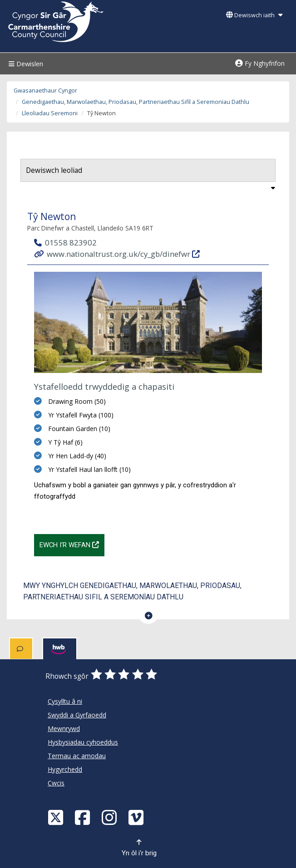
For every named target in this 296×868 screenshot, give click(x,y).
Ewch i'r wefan (72, 544)
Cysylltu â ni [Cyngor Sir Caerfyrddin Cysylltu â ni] (65, 701)
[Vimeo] (137, 817)
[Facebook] (84, 817)
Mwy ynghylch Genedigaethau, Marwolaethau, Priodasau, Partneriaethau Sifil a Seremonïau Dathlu (132, 591)
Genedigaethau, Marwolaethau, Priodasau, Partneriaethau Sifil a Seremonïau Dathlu (136, 102)
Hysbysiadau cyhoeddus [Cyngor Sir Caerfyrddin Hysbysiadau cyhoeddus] (83, 742)
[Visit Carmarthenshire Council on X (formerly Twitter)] (57, 817)
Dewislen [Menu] (25, 64)
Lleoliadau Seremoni (50, 113)
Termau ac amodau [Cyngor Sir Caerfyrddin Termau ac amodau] (77, 756)
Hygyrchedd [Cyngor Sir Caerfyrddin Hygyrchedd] (65, 769)
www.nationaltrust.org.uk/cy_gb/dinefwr (118, 253)
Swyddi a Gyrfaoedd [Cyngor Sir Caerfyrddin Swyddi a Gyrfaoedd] (77, 715)
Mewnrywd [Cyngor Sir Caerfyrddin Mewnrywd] (64, 728)
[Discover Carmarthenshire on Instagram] (110, 817)
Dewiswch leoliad (54, 170)
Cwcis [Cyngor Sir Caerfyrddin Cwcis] (56, 783)
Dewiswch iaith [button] (254, 15)
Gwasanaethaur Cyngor (45, 91)
